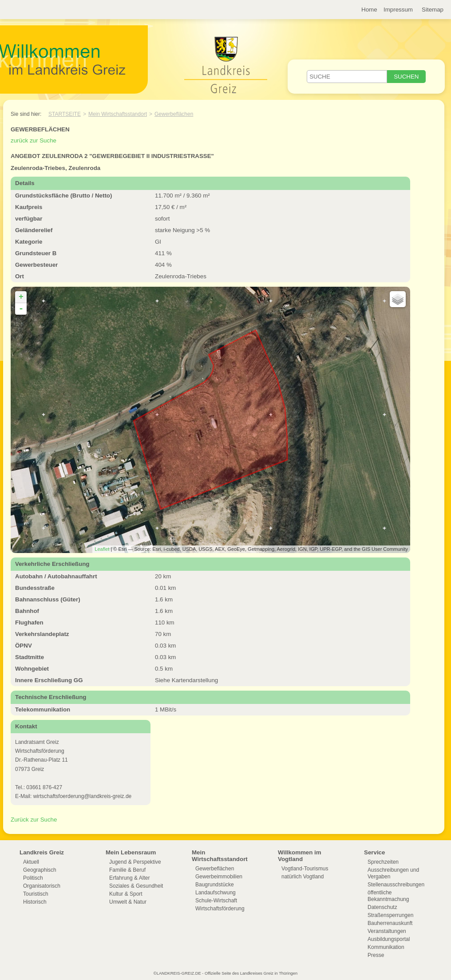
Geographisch (40, 870)
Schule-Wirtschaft (216, 901)
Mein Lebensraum (131, 852)
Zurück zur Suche (34, 820)
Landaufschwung (216, 893)
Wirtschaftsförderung (220, 909)
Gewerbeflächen (174, 114)
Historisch (35, 902)
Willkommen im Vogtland (300, 856)
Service (374, 852)
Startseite (65, 114)
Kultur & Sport (126, 894)
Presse (376, 955)
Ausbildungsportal (389, 939)
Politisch (33, 878)
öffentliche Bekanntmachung (388, 896)
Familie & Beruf (127, 870)
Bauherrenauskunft (390, 923)
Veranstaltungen (387, 931)
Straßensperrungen (390, 915)
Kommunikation (386, 947)
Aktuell (31, 862)
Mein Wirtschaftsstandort (118, 114)
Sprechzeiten (383, 862)
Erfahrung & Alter (129, 878)
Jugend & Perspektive (135, 862)
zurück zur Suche (34, 140)
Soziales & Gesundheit (136, 886)
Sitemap (433, 10)
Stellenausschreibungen (396, 885)
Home (369, 10)
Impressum (398, 10)
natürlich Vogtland (303, 877)
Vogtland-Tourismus (305, 869)
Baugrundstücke (215, 885)
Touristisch (36, 894)
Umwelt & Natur (128, 902)
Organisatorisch (42, 886)
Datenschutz (382, 907)
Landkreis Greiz (42, 852)
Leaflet (102, 549)
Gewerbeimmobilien (219, 877)
